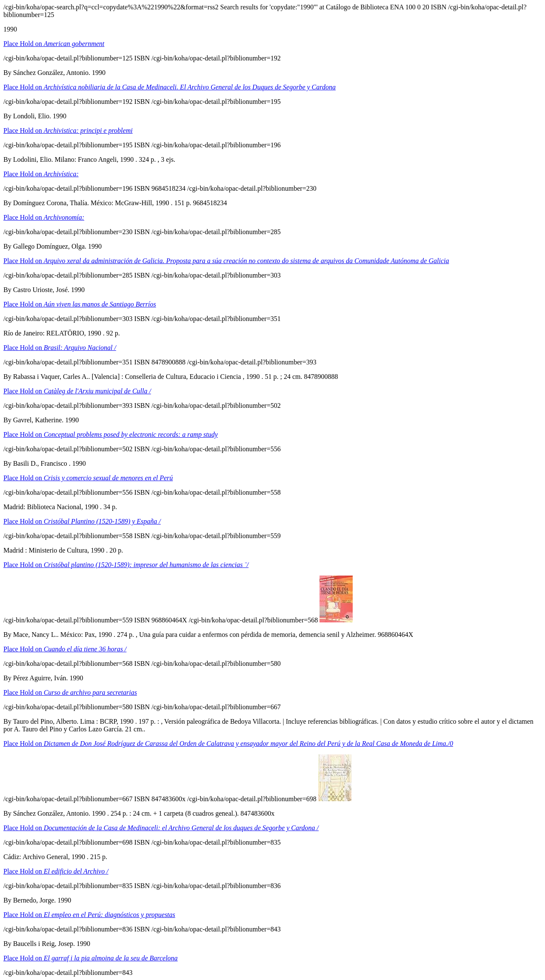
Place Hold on (54, 44)
